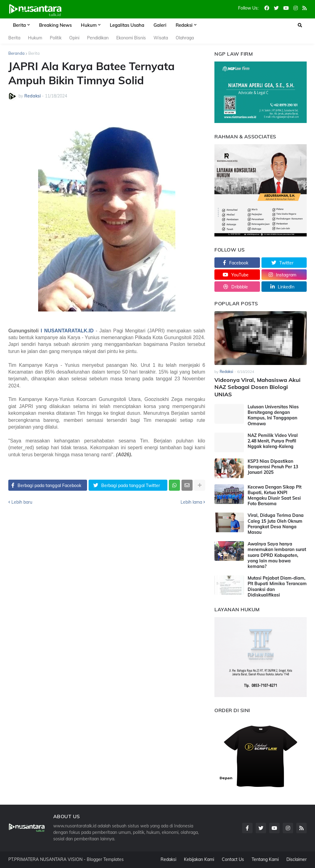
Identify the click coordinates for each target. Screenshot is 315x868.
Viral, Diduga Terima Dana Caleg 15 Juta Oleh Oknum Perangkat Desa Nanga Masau (276, 524)
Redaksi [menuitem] (184, 25)
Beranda (16, 53)
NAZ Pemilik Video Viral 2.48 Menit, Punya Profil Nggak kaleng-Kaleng (273, 441)
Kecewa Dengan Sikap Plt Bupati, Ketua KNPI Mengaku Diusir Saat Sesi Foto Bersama (275, 495)
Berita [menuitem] (19, 25)
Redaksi (168, 859)
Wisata (161, 38)
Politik (56, 38)
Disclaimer (297, 859)
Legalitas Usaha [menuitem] (127, 25)
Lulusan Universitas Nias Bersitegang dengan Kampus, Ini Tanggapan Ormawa (273, 415)
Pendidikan (98, 38)
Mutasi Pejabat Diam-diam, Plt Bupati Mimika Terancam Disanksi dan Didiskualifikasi (277, 587)
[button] (300, 25)
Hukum (35, 38)
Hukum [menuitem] (89, 25)
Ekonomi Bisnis (131, 38)
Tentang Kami (265, 859)
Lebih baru (22, 502)
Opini (74, 38)
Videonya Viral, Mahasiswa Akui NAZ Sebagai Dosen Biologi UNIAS (257, 387)
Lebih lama (191, 502)
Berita (14, 38)
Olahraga (185, 38)
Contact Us (233, 859)
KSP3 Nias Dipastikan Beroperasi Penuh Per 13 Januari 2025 (273, 467)
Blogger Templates (105, 859)
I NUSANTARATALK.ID (67, 331)
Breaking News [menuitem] (55, 25)
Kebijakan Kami (199, 859)
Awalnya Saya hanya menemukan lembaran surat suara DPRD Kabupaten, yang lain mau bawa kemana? (277, 555)
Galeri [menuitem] (160, 25)
